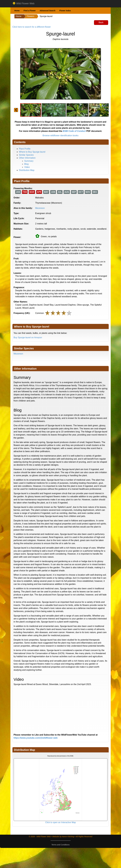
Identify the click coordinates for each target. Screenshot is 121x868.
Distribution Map (27, 170)
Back (101, 22)
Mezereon (40, 208)
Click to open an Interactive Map (61, 822)
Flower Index (65, 11)
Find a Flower (30, 11)
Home (17, 11)
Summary (29, 161)
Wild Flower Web (23, 4)
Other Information (27, 158)
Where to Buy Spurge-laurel (32, 152)
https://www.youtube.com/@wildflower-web (36, 738)
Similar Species (26, 155)
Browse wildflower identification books (61, 135)
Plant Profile (25, 149)
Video (27, 167)
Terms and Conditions (61, 845)
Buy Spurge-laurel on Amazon (28, 337)
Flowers (30, 16)
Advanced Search (48, 11)
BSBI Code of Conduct (74, 131)
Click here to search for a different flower (32, 27)
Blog (26, 164)
